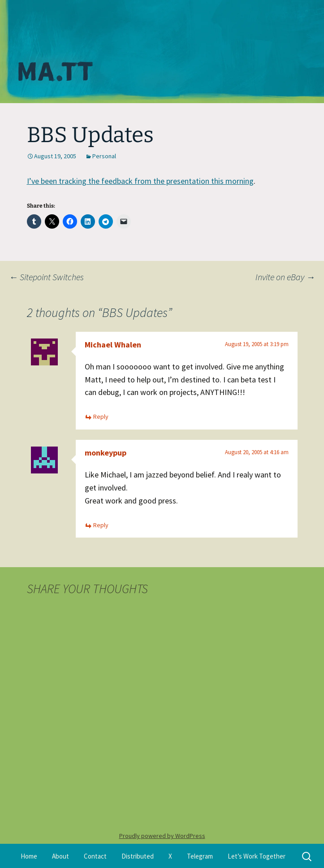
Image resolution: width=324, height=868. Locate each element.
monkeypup (106, 453)
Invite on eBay (285, 277)
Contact (95, 856)
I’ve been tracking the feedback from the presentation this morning (140, 181)
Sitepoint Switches (46, 277)
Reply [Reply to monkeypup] (101, 525)
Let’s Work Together (257, 856)
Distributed (138, 856)
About (60, 856)
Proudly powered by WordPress (162, 836)
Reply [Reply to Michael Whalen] (101, 417)
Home (29, 856)
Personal (104, 156)
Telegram (200, 856)
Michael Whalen (113, 345)
